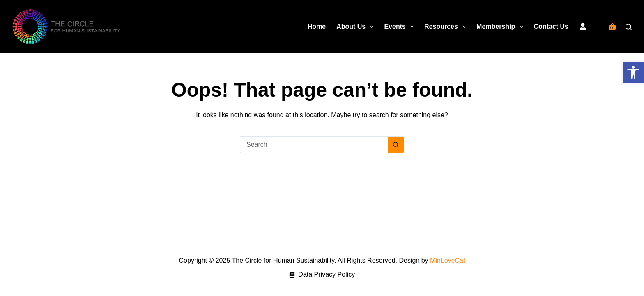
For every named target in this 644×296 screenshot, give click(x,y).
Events (400, 27)
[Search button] (396, 145)
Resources (447, 27)
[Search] (629, 27)
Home (317, 27)
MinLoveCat (447, 260)
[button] (633, 72)
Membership (501, 27)
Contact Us (551, 27)
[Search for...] (314, 145)
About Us (356, 27)
